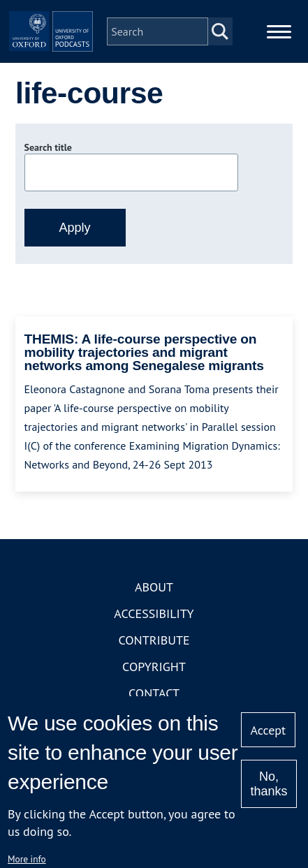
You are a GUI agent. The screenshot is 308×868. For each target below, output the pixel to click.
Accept (268, 730)
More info (27, 859)
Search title (48, 147)
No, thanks (269, 784)
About (154, 587)
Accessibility (154, 613)
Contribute (154, 640)
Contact (154, 693)
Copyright (154, 667)
